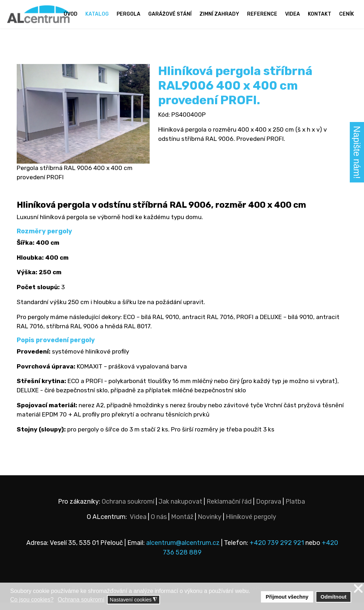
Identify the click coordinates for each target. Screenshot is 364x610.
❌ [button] (358, 589)
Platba (295, 509)
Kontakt (320, 14)
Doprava (269, 509)
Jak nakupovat (180, 509)
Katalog (97, 14)
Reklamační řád (229, 509)
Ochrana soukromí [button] (81, 600)
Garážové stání (170, 14)
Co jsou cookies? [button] (32, 600)
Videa (293, 14)
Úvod (71, 14)
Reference (262, 14)
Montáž (182, 524)
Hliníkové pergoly (251, 524)
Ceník (347, 14)
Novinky (210, 524)
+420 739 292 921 (277, 550)
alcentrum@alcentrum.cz (184, 550)
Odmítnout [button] (334, 597)
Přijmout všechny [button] (287, 597)
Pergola (129, 14)
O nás (159, 524)
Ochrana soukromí (128, 509)
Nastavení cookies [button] (134, 600)
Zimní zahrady (219, 14)
